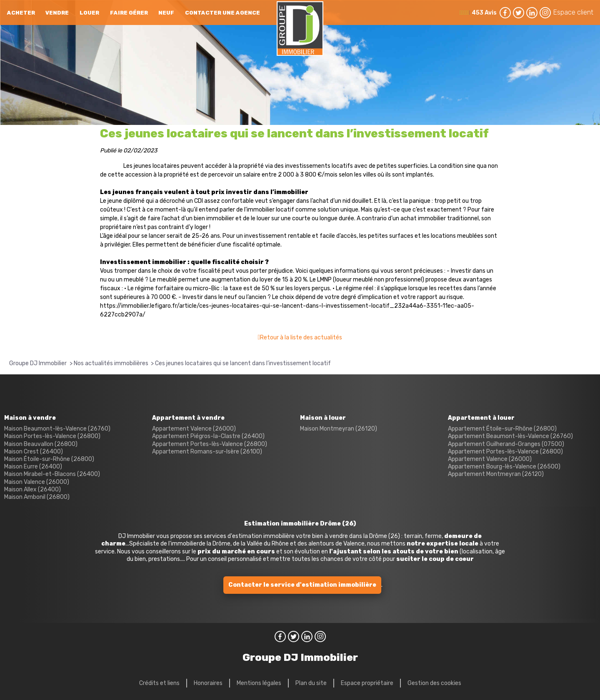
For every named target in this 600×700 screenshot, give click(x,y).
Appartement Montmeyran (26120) (496, 474)
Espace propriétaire (367, 683)
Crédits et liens (159, 683)
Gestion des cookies (434, 683)
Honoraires (208, 683)
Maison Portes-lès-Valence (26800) (52, 436)
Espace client (573, 12)
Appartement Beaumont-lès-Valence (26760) (510, 436)
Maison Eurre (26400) (33, 467)
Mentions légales (259, 683)
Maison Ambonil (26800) (37, 497)
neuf (166, 13)
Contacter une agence (222, 13)
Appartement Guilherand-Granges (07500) (506, 444)
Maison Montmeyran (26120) (339, 429)
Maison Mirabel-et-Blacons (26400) (52, 474)
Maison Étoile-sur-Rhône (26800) (49, 459)
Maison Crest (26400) (34, 452)
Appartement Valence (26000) (194, 429)
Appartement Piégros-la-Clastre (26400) (208, 436)
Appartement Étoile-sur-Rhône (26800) (502, 429)
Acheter (21, 13)
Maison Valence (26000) (37, 482)
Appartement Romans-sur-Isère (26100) (207, 452)
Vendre (57, 13)
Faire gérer (129, 13)
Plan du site (311, 683)
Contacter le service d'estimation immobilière (302, 585)
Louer (89, 13)
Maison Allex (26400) (32, 490)
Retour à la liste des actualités (301, 338)
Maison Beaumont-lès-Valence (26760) (57, 429)
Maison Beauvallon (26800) (41, 444)
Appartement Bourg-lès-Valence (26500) (504, 467)
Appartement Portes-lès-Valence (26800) (210, 444)
